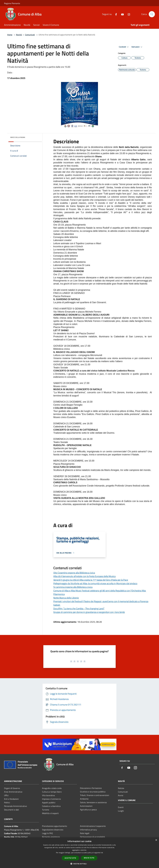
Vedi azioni (137, 47)
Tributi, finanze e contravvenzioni (95, 795)
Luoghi (121, 811)
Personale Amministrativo (15, 806)
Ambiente (84, 799)
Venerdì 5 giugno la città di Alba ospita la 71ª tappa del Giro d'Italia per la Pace (91, 580)
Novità (19, 35)
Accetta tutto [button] (70, 858)
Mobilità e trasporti (50, 813)
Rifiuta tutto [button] (89, 858)
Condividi (124, 47)
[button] (79, 864)
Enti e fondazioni (11, 799)
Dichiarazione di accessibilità (92, 837)
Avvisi (121, 795)
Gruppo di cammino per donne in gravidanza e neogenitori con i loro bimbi (89, 612)
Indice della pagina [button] (18, 137)
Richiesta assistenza (51, 837)
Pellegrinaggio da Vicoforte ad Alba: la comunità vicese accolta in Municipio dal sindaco (95, 583)
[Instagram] (128, 14)
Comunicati (30, 35)
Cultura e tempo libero (52, 792)
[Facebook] (115, 14)
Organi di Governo (12, 788)
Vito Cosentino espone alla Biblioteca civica (74, 573)
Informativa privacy (88, 830)
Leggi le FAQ (47, 833)
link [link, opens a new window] (102, 853)
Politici (7, 803)
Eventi (121, 807)
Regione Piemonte (12, 3)
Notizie (121, 788)
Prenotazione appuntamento (54, 826)
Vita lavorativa (48, 795)
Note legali (85, 833)
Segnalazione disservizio (53, 830)
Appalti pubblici (49, 803)
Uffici (6, 795)
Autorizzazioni (86, 806)
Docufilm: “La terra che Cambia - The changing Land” (79, 609)
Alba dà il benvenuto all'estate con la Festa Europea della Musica (84, 576)
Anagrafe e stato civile (52, 788)
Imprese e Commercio (51, 799)
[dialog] (79, 853)
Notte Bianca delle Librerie (66, 598)
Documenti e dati (12, 810)
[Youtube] (121, 14)
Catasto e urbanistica (51, 806)
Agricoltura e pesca (88, 810)
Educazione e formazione (91, 788)
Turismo (46, 810)
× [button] (156, 840)
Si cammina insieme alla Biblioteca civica (73, 587)
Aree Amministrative (13, 792)
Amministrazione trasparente (93, 826)
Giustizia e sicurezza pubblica (93, 792)
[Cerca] (152, 14)
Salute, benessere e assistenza (93, 802)
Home (10, 35)
